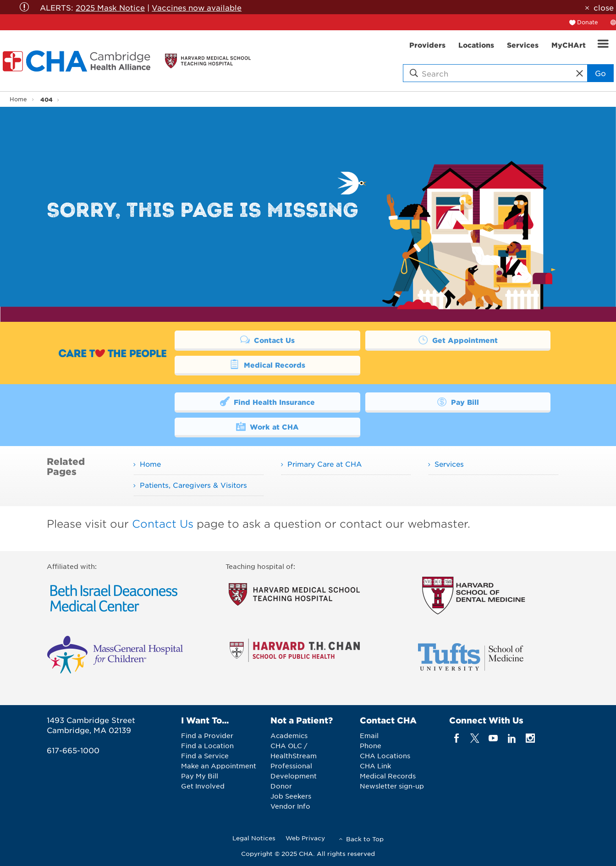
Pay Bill (458, 401)
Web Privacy (305, 838)
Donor (281, 786)
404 (47, 99)
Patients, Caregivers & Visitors (193, 485)
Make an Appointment (219, 766)
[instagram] (531, 738)
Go (600, 73)
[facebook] (456, 738)
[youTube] (493, 738)
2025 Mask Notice (110, 7)
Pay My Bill (200, 776)
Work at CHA (268, 426)
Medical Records (267, 364)
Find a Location (207, 745)
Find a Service (205, 756)
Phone (371, 745)
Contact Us (268, 339)
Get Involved (203, 786)
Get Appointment (458, 339)
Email (369, 735)
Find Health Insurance (268, 401)
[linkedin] (512, 738)
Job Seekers (291, 796)
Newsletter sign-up (392, 786)
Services (449, 464)
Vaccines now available (197, 7)
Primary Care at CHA (324, 464)
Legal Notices (254, 838)
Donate (588, 22)
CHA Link (375, 766)
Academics (289, 735)
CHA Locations (385, 756)
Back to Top (365, 839)
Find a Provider (207, 735)
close (604, 7)
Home (18, 99)
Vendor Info (290, 806)
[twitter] (475, 738)
